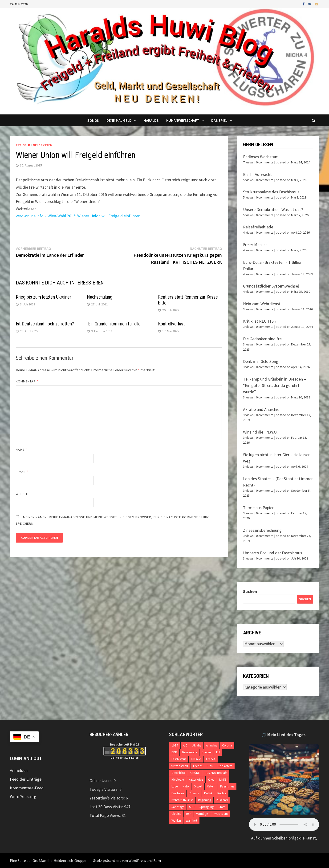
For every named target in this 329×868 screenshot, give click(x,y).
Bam (157, 860)
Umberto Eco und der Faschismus (273, 553)
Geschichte (178, 773)
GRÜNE (195, 773)
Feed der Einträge (26, 779)
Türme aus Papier (258, 508)
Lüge (175, 786)
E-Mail (22, 472)
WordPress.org (23, 797)
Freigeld (23, 145)
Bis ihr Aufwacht (257, 174)
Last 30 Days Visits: (107, 807)
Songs (93, 120)
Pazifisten (178, 793)
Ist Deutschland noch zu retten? (45, 324)
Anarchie (212, 745)
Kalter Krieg (196, 780)
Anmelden (19, 770)
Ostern (211, 786)
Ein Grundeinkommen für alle (114, 324)
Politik (208, 793)
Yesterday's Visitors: (108, 798)
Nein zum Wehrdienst (262, 304)
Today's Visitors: (104, 789)
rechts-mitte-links (182, 800)
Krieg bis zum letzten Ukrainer (43, 297)
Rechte (222, 793)
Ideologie (178, 780)
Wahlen (176, 821)
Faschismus (179, 759)
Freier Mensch (255, 245)
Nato (186, 786)
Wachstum (221, 814)
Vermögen (203, 814)
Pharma (194, 793)
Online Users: (102, 781)
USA (189, 814)
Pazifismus (227, 786)
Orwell (198, 786)
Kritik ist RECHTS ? (260, 321)
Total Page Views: (106, 815)
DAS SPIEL (219, 120)
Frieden (198, 766)
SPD (192, 807)
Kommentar (27, 381)
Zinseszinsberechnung (262, 530)
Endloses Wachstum (261, 157)
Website (23, 494)
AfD (185, 745)
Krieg (211, 780)
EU (218, 752)
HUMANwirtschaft (216, 773)
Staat (222, 807)
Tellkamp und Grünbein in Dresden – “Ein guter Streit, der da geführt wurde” (274, 385)
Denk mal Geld (119, 120)
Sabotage (178, 807)
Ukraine (176, 814)
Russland (222, 800)
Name (21, 450)
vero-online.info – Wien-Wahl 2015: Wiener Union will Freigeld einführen (78, 216)
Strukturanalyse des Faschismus (271, 192)
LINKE (223, 780)
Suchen (250, 591)
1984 (175, 745)
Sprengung (207, 807)
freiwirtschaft (180, 766)
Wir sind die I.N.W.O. (260, 432)
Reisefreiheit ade (258, 227)
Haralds (151, 120)
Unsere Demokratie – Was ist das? (273, 209)
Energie (207, 752)
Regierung (205, 800)
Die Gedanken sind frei (263, 339)
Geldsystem (43, 145)
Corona (227, 745)
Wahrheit (191, 821)
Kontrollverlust (171, 324)
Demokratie (189, 752)
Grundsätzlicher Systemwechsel (271, 286)
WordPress (137, 860)
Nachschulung (100, 297)
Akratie (197, 745)
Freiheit (211, 759)
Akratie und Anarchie (261, 409)
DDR (174, 752)
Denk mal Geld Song (261, 361)
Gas (210, 766)
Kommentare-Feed (27, 788)
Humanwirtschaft (183, 120)
